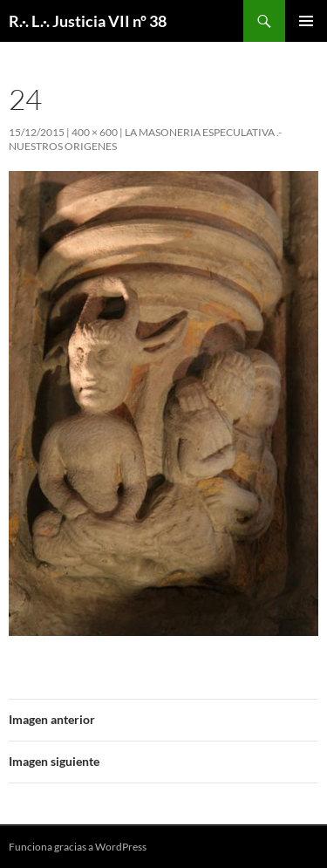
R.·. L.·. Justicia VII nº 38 (88, 21)
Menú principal (306, 21)
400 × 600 (95, 132)
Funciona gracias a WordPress (78, 847)
